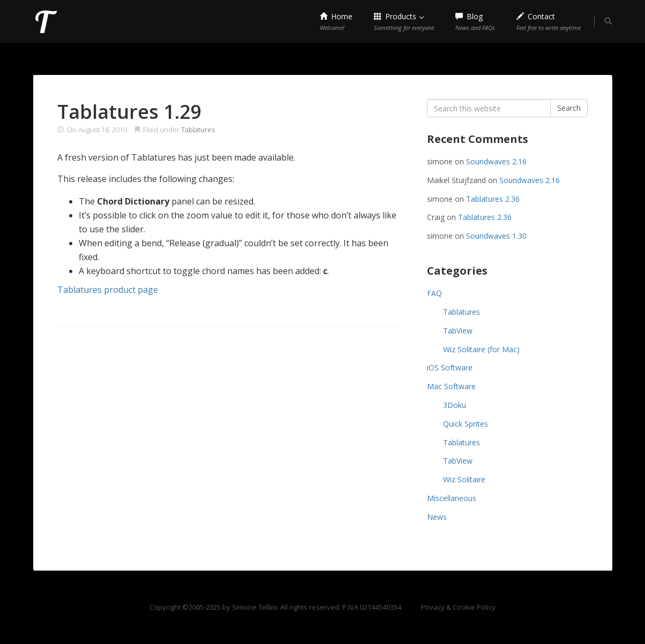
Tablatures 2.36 (493, 199)
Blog (475, 21)
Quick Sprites (466, 424)
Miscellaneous (452, 498)
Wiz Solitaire (464, 479)
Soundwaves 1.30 (496, 236)
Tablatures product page (108, 290)
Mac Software (451, 386)
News (437, 517)
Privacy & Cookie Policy (458, 607)
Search (569, 108)
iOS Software (450, 368)
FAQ (434, 293)
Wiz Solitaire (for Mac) (481, 349)
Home (336, 21)
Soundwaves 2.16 (496, 161)
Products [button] (404, 21)
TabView (458, 331)
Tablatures (198, 130)
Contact (549, 21)
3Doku (455, 405)
